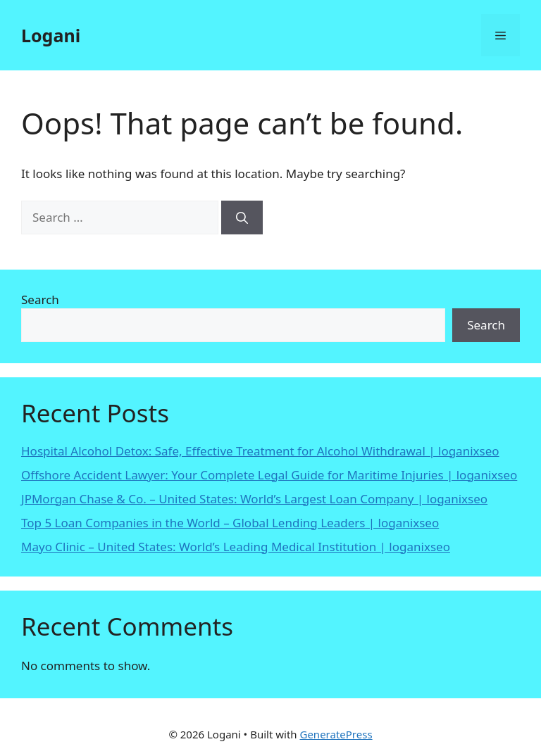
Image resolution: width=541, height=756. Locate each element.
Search (40, 300)
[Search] (242, 218)
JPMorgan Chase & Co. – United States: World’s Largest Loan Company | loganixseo (254, 499)
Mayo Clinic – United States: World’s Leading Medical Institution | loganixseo (236, 547)
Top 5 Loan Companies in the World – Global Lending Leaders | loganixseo (230, 523)
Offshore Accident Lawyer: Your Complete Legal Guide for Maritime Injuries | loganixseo (269, 475)
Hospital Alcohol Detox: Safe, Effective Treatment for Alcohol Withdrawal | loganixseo (260, 451)
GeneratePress (336, 734)
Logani (51, 35)
